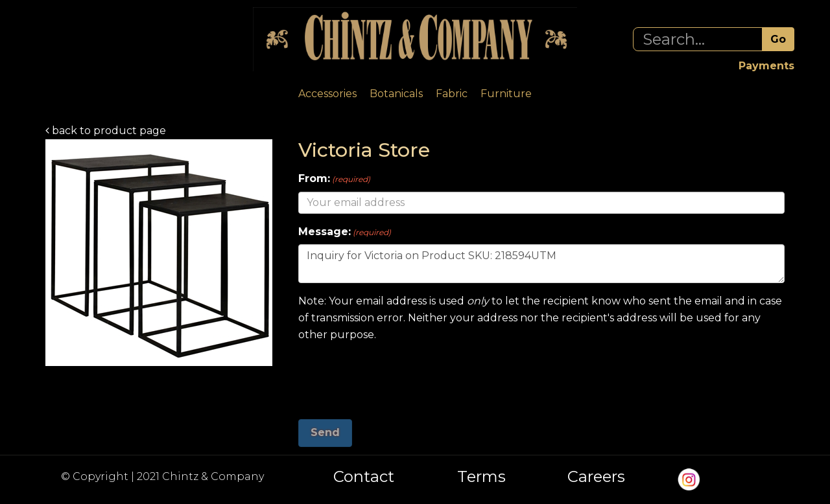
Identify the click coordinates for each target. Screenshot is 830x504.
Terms (481, 477)
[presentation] (397, 376)
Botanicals (396, 94)
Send (325, 432)
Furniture (506, 94)
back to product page (106, 131)
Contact (364, 477)
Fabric (452, 94)
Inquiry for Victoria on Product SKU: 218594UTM (541, 264)
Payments (766, 66)
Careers (596, 477)
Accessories (327, 94)
